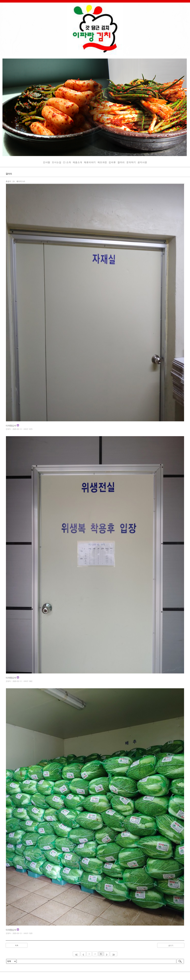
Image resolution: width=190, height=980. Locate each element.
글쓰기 (171, 945)
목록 (17, 945)
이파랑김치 (11, 426)
